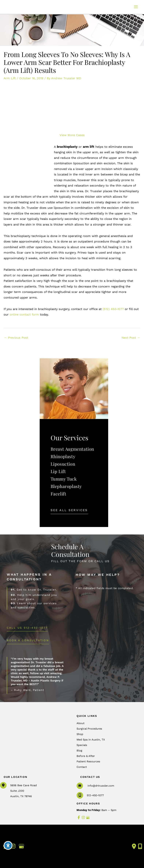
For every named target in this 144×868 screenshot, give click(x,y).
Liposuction (63, 464)
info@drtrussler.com (101, 786)
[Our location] (140, 846)
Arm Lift (10, 78)
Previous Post (16, 338)
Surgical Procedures (89, 729)
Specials (82, 745)
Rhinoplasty (63, 456)
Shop (80, 734)
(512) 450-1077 (113, 309)
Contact (82, 767)
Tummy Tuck (64, 479)
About (80, 723)
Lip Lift (58, 471)
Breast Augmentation (72, 449)
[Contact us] (134, 846)
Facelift (58, 494)
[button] (69, 510)
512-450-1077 (90, 795)
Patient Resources (88, 761)
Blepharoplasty (66, 486)
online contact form (24, 315)
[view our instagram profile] (83, 818)
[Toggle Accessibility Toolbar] (8, 845)
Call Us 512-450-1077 (27, 628)
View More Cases (72, 135)
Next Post (131, 338)
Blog (79, 751)
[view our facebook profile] (79, 818)
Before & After (86, 756)
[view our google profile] (88, 818)
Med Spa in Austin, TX (91, 740)
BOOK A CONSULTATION (28, 640)
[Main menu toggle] (136, 7)
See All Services (69, 510)
